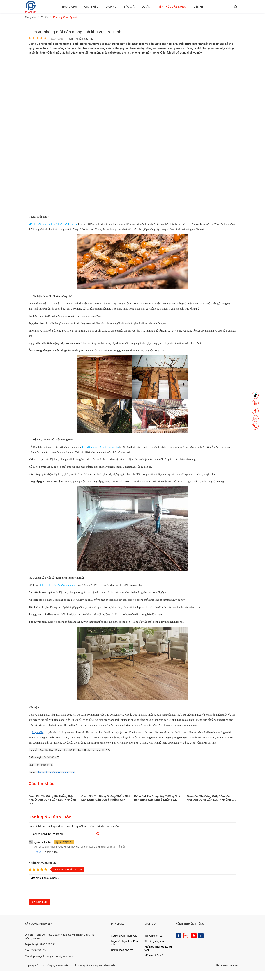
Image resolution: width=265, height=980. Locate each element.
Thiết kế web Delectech (227, 965)
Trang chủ (69, 7)
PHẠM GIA (118, 924)
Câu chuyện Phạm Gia (124, 936)
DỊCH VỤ (150, 924)
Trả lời (38, 852)
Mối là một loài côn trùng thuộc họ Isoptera (53, 224)
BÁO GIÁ (129, 7)
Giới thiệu (91, 7)
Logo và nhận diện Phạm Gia (126, 943)
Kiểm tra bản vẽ (154, 956)
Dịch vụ (111, 7)
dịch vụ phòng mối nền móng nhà (100, 447)
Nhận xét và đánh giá (43, 863)
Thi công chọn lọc (155, 941)
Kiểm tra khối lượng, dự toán (158, 948)
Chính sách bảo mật (123, 950)
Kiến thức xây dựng (172, 7)
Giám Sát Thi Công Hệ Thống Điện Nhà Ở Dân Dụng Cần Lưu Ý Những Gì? (52, 800)
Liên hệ (198, 7)
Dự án (146, 7)
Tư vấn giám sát (154, 936)
